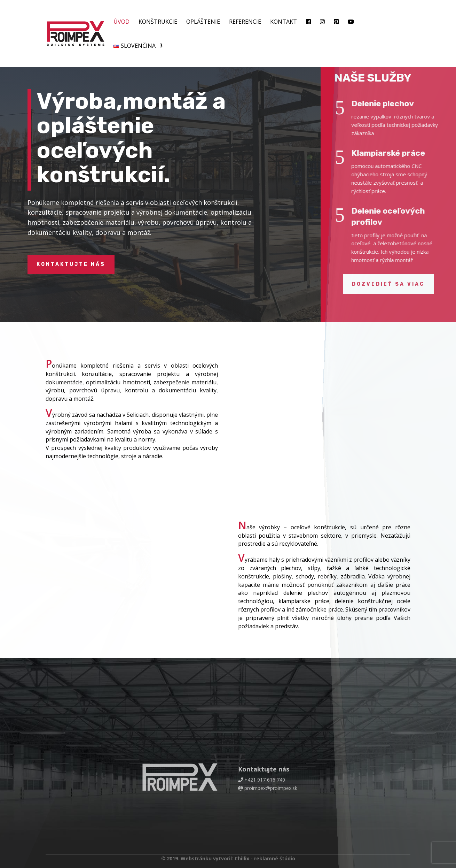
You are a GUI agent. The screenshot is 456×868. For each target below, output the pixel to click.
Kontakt (284, 22)
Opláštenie (203, 22)
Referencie (245, 22)
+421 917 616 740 (265, 780)
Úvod (121, 22)
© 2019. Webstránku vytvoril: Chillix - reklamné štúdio (228, 858)
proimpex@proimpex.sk (271, 788)
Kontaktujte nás (71, 264)
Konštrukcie (158, 22)
